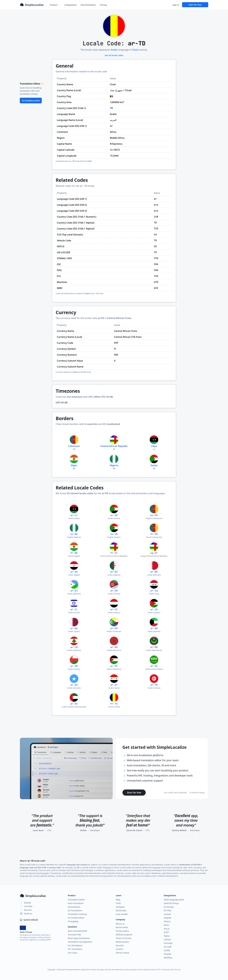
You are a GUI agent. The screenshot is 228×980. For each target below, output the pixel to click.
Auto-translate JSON (77, 931)
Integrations (71, 5)
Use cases (72, 953)
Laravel (167, 914)
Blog (118, 900)
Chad (135, 50)
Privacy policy (122, 931)
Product (55, 5)
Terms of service (124, 938)
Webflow (168, 958)
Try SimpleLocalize (31, 101)
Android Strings (171, 903)
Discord (26, 910)
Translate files (75, 935)
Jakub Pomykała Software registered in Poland (79, 969)
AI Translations (75, 910)
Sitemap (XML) (169, 969)
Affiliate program (124, 935)
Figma (167, 936)
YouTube (26, 906)
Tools (118, 903)
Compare (120, 907)
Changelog (73, 921)
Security (120, 945)
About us (120, 924)
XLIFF (166, 932)
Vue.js (167, 929)
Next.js (167, 921)
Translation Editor (76, 900)
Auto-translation (76, 903)
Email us (26, 914)
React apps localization (79, 938)
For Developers (75, 945)
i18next (167, 939)
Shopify (167, 954)
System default (29, 920)
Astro (166, 925)
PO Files (168, 910)
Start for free (195, 5)
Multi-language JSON (174, 900)
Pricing (103, 5)
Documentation (88, 5)
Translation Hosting (77, 914)
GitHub (25, 903)
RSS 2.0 (160, 969)
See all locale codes (114, 55)
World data (121, 910)
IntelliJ (167, 950)
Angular (168, 918)
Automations (74, 907)
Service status (122, 953)
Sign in (176, 5)
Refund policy (122, 942)
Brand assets (122, 927)
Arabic (114, 50)
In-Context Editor (76, 918)
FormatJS (168, 943)
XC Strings (169, 907)
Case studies (122, 914)
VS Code (168, 947)
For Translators (75, 949)
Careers (119, 949)
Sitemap (177, 969)
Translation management (80, 942)
